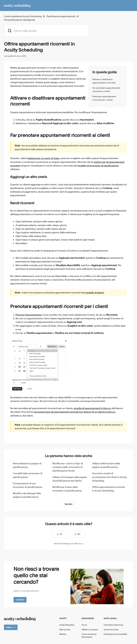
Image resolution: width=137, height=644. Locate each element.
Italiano (11, 627)
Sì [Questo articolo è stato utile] (60, 534)
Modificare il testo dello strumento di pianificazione (67, 489)
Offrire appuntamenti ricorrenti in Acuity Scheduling (109, 489)
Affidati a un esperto (90, 629)
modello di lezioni (94, 292)
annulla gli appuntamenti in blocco (92, 408)
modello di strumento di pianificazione (98, 165)
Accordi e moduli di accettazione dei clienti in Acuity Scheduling (110, 477)
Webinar (63, 634)
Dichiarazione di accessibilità (115, 634)
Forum (84, 625)
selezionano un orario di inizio (43, 158)
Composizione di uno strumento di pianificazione (27, 485)
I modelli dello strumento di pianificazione (28, 475)
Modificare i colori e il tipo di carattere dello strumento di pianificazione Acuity (68, 467)
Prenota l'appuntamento (29, 315)
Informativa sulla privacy (114, 625)
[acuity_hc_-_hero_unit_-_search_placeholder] (46, 31)
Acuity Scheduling (67, 625)
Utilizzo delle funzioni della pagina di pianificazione (106, 465)
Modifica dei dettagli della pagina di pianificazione (27, 495)
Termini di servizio (111, 629)
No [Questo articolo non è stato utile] (80, 534)
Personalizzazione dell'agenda (19, 20)
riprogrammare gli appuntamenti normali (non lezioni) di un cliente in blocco (75, 412)
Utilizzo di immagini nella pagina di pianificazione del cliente (70, 479)
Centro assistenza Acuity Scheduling (22, 16)
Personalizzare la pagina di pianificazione (27, 465)
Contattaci (20, 600)
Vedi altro (68, 504)
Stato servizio (65, 629)
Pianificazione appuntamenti (60, 16)
